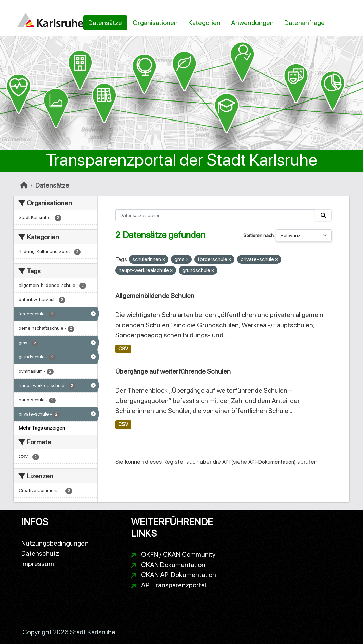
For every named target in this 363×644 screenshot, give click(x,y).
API (226, 462)
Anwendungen (252, 23)
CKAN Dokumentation (173, 565)
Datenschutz (40, 553)
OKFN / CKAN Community (178, 554)
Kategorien (204, 23)
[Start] (24, 185)
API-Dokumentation (271, 462)
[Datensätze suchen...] (215, 215)
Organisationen (155, 23)
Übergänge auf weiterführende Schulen (173, 371)
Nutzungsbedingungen (55, 543)
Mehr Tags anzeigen (42, 428)
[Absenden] (323, 215)
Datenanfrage (304, 23)
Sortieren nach (259, 235)
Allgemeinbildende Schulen (155, 296)
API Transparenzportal (174, 585)
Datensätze (105, 23)
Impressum (38, 564)
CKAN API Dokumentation (179, 575)
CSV (123, 349)
